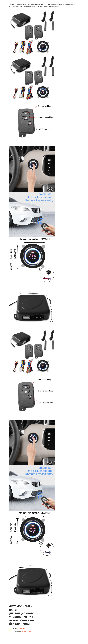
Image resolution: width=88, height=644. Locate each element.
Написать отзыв (26, 631)
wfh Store (22, 629)
